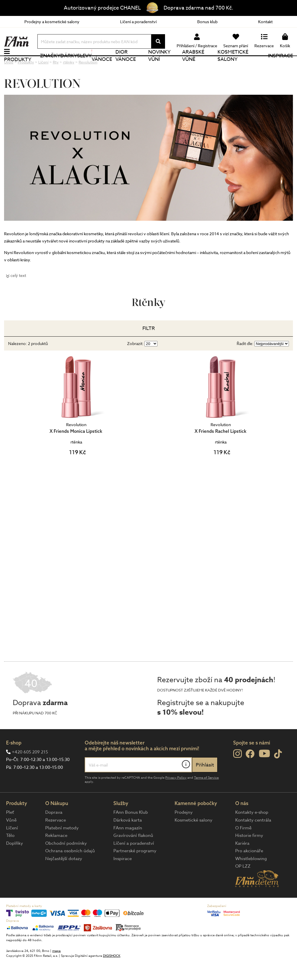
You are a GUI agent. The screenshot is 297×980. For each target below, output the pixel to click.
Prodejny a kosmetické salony (52, 22)
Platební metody (62, 846)
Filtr (149, 347)
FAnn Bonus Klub (131, 831)
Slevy (84, 65)
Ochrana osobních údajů (70, 870)
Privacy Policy (176, 796)
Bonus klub (207, 22)
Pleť (10, 831)
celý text (18, 294)
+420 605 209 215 (30, 771)
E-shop (14, 761)
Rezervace (56, 839)
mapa (56, 970)
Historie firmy (249, 854)
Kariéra (242, 862)
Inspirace (280, 65)
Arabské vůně (193, 65)
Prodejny (184, 831)
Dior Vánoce (126, 65)
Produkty (18, 69)
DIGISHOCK (112, 975)
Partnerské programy (135, 870)
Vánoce (102, 65)
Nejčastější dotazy (64, 877)
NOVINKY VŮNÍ (159, 65)
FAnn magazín (128, 846)
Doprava (54, 831)
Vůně (11, 839)
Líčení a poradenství (138, 22)
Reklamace (56, 854)
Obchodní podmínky (66, 862)
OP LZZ (243, 885)
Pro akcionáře (249, 870)
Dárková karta (128, 839)
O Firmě (243, 846)
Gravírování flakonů (133, 854)
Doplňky (15, 862)
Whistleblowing (251, 877)
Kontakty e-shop (252, 831)
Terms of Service (206, 796)
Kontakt (265, 22)
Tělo (10, 854)
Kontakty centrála (253, 839)
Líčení (12, 846)
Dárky (69, 65)
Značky (50, 65)
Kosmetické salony (233, 65)
